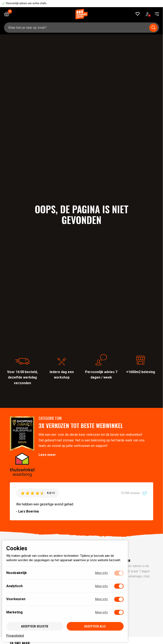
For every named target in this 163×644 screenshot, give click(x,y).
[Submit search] (153, 28)
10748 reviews (134, 493)
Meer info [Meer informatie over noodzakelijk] (102, 573)
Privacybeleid (15, 635)
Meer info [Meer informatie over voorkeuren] (102, 599)
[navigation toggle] (155, 14)
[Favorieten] (138, 14)
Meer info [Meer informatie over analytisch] (102, 586)
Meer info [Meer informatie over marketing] (102, 612)
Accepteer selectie (35, 626)
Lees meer (47, 455)
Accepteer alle (95, 626)
